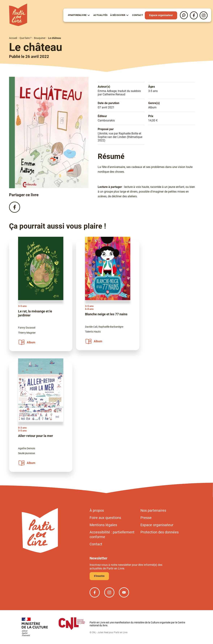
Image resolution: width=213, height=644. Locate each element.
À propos (97, 510)
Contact (138, 15)
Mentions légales (103, 525)
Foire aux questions (105, 518)
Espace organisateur (161, 15)
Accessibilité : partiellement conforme (112, 534)
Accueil (13, 38)
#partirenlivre (77, 15)
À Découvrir (118, 15)
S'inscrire (99, 576)
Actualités (100, 15)
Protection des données (160, 532)
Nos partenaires (153, 510)
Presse (146, 518)
